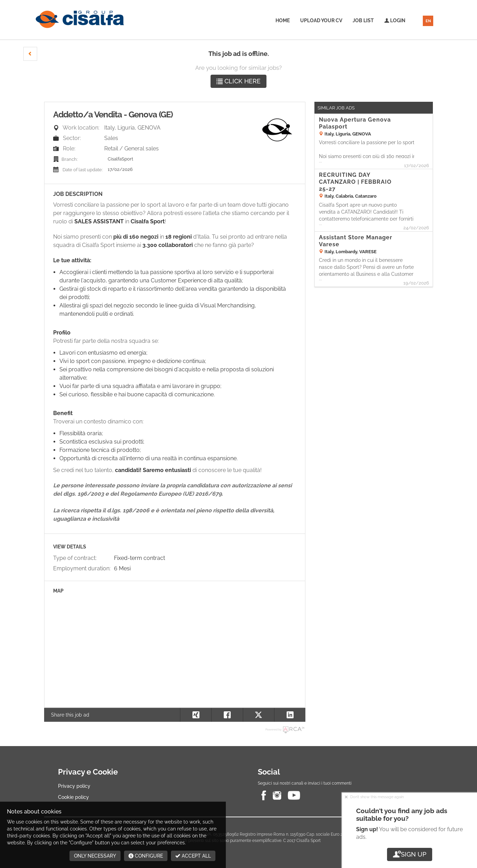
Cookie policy (73, 797)
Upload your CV (321, 20)
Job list (363, 20)
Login (395, 20)
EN (428, 21)
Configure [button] (146, 856)
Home (283, 20)
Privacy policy (74, 786)
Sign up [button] (410, 854)
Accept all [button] (193, 856)
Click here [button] (238, 81)
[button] (30, 54)
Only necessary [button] (95, 856)
